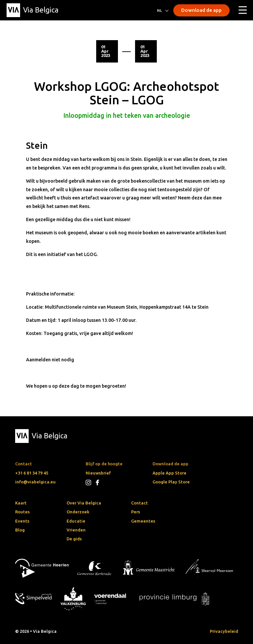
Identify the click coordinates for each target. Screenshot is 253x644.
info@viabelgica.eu (35, 482)
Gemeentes (143, 521)
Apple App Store (169, 473)
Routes (22, 512)
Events (22, 521)
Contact (140, 503)
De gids (74, 539)
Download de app (201, 10)
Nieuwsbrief (98, 473)
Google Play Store (171, 482)
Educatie (76, 521)
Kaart (21, 503)
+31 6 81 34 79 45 (32, 473)
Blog (20, 530)
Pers (136, 512)
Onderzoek (78, 512)
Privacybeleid (224, 631)
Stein (37, 145)
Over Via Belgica (84, 503)
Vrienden (76, 530)
